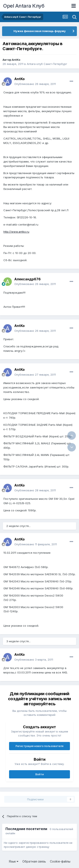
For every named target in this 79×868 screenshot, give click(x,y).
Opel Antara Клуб (24, 6)
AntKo (16, 60)
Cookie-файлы (60, 861)
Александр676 (27, 279)
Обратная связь (34, 861)
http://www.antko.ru (16, 232)
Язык (14, 861)
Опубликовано (35, 84)
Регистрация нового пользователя (39, 746)
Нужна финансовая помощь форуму (40, 31)
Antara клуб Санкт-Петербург (47, 64)
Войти (40, 774)
